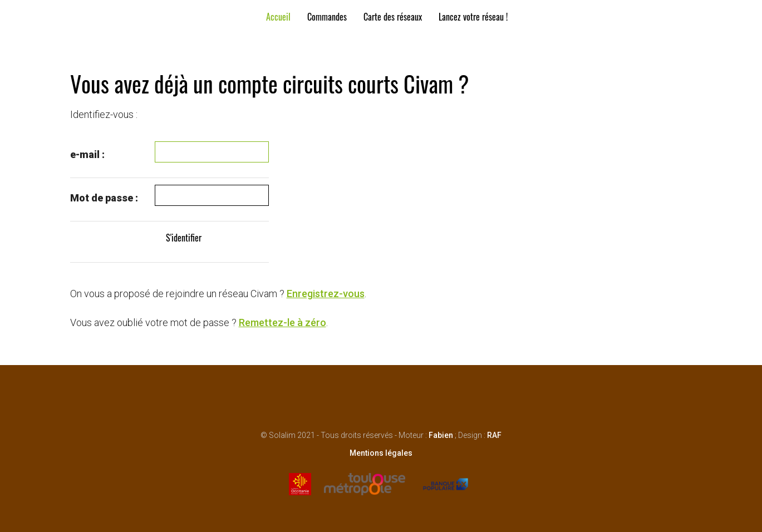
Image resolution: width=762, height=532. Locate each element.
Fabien (441, 435)
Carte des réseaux (393, 17)
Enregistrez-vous (326, 294)
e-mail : (87, 154)
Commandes (327, 17)
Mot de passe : (104, 198)
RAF (494, 435)
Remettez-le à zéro (282, 322)
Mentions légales (381, 453)
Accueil (278, 17)
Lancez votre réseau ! (473, 17)
